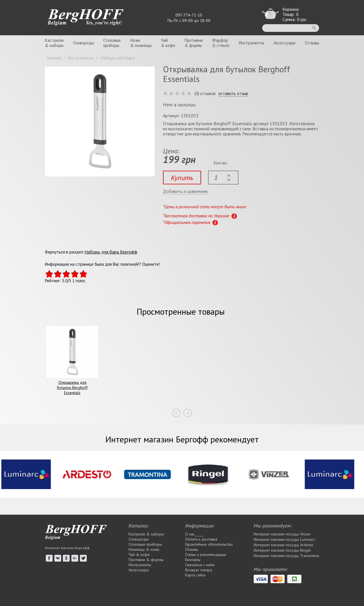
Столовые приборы (145, 544)
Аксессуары (285, 43)
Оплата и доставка (201, 539)
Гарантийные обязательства (209, 544)
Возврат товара (199, 570)
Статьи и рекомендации (206, 555)
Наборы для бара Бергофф (111, 252)
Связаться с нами (200, 565)
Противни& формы (194, 43)
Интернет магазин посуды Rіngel (282, 550)
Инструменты (252, 43)
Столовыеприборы (112, 43)
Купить (182, 178)
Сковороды (83, 43)
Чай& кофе (168, 43)
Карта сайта (195, 575)
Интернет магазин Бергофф (67, 548)
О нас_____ (194, 534)
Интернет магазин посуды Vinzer (282, 534)
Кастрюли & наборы (146, 534)
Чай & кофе (139, 555)
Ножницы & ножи (144, 549)
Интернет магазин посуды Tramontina (286, 556)
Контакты (193, 560)
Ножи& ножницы (141, 43)
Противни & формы (146, 560)
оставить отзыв (233, 94)
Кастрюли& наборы (54, 43)
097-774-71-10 (189, 15)
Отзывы (312, 43)
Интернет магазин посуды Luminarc (284, 539)
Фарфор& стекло (221, 43)
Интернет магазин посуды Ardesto (284, 545)
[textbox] (223, 178)
